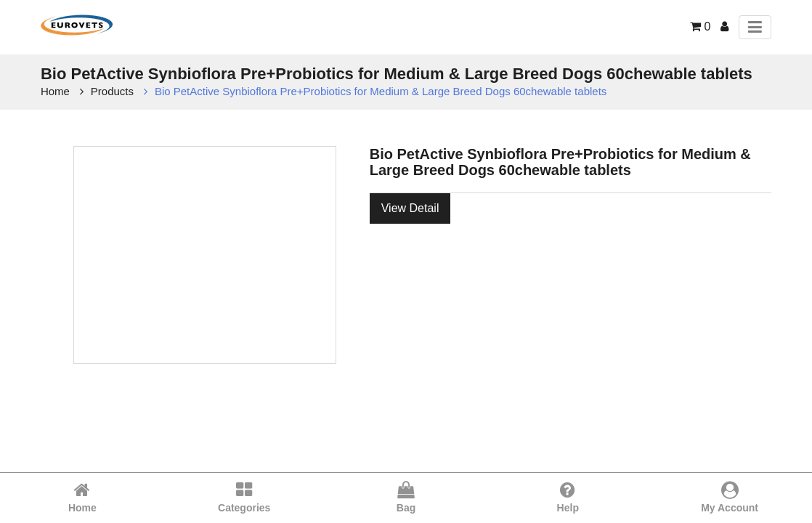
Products (112, 91)
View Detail (410, 208)
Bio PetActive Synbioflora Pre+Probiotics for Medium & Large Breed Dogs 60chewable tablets (381, 91)
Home (55, 91)
